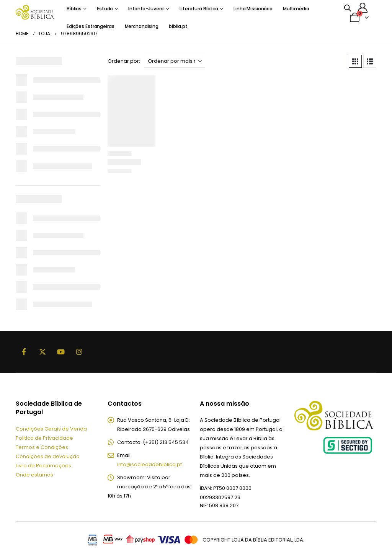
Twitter (42, 352)
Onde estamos (34, 475)
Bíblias (74, 9)
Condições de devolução (48, 456)
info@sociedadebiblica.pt (149, 464)
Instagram (79, 352)
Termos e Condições (42, 447)
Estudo (105, 9)
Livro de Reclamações (43, 466)
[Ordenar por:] (175, 61)
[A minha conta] (363, 8)
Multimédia (296, 9)
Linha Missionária (253, 9)
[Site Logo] (35, 12)
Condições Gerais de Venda (51, 429)
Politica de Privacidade (44, 438)
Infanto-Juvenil (146, 9)
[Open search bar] (348, 8)
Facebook (24, 352)
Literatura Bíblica (199, 9)
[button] (355, 61)
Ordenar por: (124, 61)
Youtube (61, 352)
